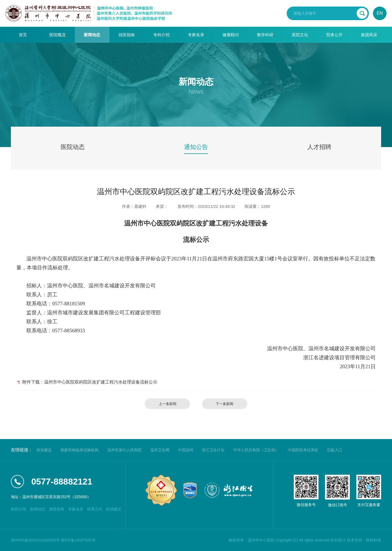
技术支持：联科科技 (364, 540)
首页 (23, 35)
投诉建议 (44, 450)
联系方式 (95, 509)
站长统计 (338, 540)
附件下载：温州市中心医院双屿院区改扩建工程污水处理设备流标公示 (90, 382)
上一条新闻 (168, 404)
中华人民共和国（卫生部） (256, 450)
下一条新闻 (224, 404)
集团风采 (369, 35)
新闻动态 (92, 35)
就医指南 (127, 35)
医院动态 (73, 147)
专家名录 (196, 35)
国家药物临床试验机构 (79, 450)
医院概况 (57, 35)
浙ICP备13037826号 (78, 540)
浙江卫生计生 (213, 450)
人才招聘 (319, 147)
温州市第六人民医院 (124, 450)
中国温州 (186, 450)
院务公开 (335, 35)
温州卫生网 (160, 450)
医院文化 (300, 35)
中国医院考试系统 (303, 450)
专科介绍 (161, 35)
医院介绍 (19, 509)
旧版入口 (335, 450)
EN (380, 13)
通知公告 (196, 147)
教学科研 (265, 35)
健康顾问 (231, 35)
